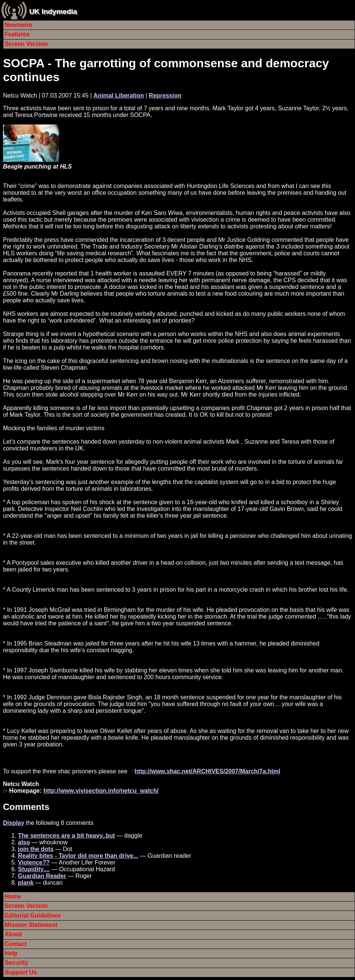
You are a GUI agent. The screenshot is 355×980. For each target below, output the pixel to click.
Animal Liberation (119, 95)
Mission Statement (31, 925)
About (13, 934)
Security (16, 963)
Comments (26, 807)
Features (17, 34)
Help (11, 953)
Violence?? (34, 862)
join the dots (36, 849)
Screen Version (26, 44)
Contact (16, 944)
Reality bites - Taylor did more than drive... (78, 856)
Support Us (21, 972)
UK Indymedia (53, 11)
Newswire (18, 25)
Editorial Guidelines (33, 916)
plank (26, 883)
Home (13, 896)
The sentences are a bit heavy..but (66, 836)
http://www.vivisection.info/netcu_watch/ (101, 791)
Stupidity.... (34, 869)
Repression (165, 95)
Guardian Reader (42, 876)
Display (14, 823)
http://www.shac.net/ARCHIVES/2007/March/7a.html (208, 771)
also (24, 842)
